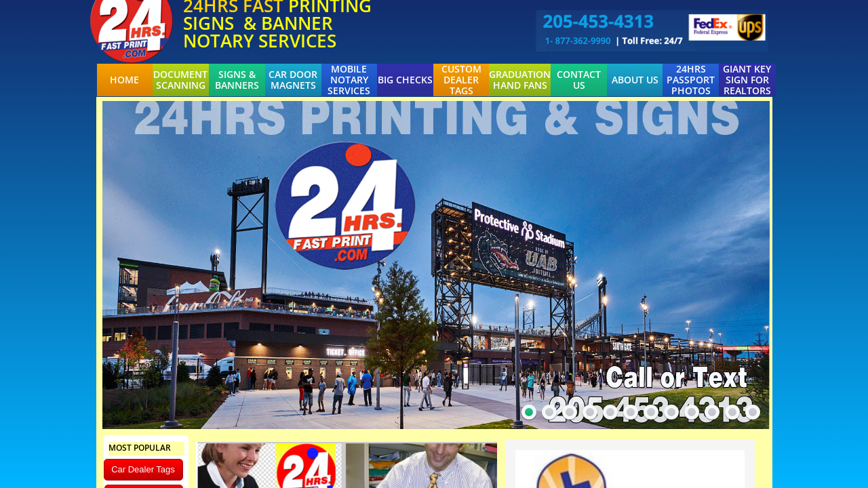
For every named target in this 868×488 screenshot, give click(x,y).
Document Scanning (180, 80)
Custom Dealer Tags (461, 80)
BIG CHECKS (405, 80)
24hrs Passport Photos (691, 80)
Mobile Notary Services (349, 80)
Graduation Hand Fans (520, 80)
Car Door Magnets (293, 80)
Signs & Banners (237, 80)
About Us (635, 80)
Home (124, 80)
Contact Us (579, 80)
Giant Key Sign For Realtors (747, 80)
